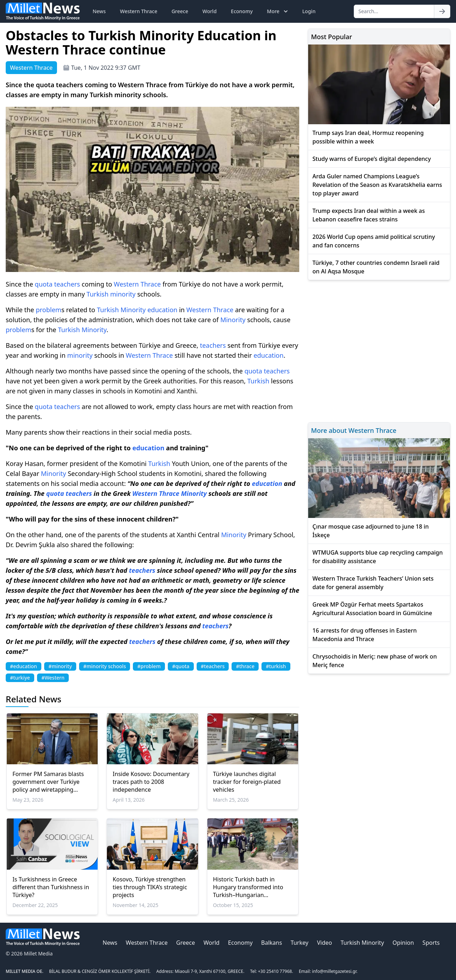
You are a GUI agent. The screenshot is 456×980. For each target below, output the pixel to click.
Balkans (272, 943)
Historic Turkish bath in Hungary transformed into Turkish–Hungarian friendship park (248, 887)
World (209, 11)
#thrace (245, 666)
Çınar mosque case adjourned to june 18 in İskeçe (371, 531)
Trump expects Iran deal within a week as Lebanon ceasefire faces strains (369, 215)
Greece (180, 11)
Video (325, 943)
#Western (53, 678)
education (162, 310)
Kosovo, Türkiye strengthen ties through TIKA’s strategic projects (150, 887)
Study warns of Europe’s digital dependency (372, 159)
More (278, 11)
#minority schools (105, 666)
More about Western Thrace (354, 430)
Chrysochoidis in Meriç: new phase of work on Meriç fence (375, 661)
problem (48, 310)
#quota (181, 666)
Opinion (403, 943)
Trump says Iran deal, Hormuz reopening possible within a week (368, 137)
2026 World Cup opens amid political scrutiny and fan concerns (374, 241)
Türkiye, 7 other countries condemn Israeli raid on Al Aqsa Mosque (376, 267)
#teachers (213, 666)
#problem (149, 666)
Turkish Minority (362, 943)
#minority (60, 666)
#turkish (276, 666)
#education (24, 666)
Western (126, 284)
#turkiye (20, 678)
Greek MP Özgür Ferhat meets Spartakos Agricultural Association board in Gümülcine (372, 609)
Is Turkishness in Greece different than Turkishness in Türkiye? (51, 887)
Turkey (300, 943)
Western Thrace (139, 11)
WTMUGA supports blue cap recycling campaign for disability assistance (378, 557)
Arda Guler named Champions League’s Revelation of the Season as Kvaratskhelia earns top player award (377, 185)
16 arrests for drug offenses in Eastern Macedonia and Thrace (365, 635)
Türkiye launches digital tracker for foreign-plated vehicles (247, 782)
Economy (242, 11)
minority (123, 294)
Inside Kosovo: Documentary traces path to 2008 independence (151, 782)
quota (44, 284)
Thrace (151, 284)
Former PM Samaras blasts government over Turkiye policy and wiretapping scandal (48, 782)
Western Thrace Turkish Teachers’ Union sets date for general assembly (373, 583)
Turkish (98, 294)
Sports (431, 943)
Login (309, 11)
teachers (67, 284)
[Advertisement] (379, 350)
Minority (133, 310)
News (99, 11)
